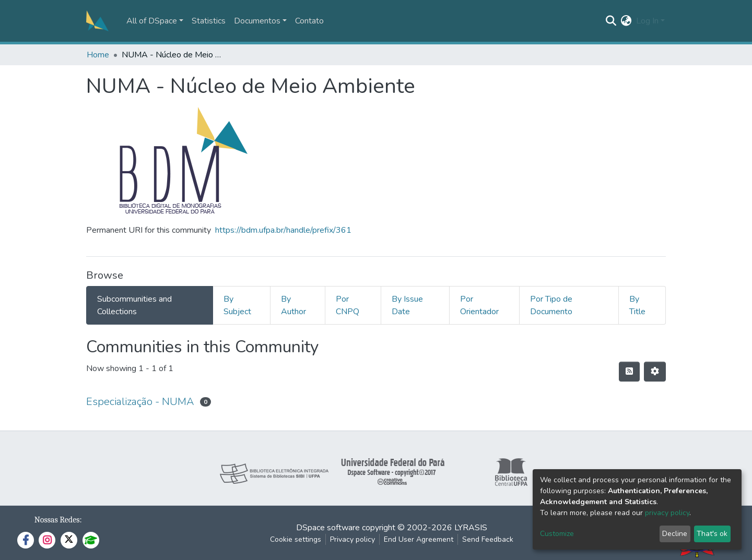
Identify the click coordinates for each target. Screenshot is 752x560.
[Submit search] (611, 21)
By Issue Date (407, 305)
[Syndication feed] (629, 372)
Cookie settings (296, 539)
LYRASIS (471, 528)
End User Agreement (419, 539)
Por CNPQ (348, 305)
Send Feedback (488, 539)
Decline (675, 534)
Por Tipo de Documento (551, 305)
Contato (309, 21)
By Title (637, 305)
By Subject (237, 305)
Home (98, 55)
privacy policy (667, 513)
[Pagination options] (655, 372)
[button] (626, 21)
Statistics (209, 21)
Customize (557, 534)
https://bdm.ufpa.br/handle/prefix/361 (283, 230)
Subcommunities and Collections (134, 305)
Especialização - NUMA (140, 402)
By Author (293, 305)
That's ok (712, 534)
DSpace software (328, 528)
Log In (647, 21)
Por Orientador (479, 305)
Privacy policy (352, 539)
